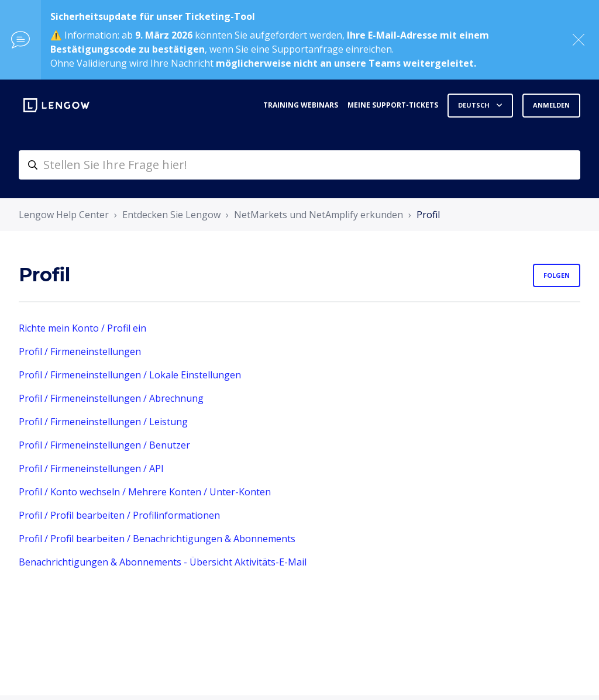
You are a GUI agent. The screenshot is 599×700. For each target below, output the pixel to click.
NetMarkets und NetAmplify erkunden (319, 215)
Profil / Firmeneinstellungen (80, 351)
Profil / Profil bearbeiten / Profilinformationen (119, 515)
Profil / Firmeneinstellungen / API (91, 468)
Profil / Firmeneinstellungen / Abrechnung (111, 398)
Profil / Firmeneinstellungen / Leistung (103, 422)
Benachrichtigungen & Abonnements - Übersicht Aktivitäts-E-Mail (163, 562)
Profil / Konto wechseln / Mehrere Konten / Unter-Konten (145, 492)
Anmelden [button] (551, 105)
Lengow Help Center (64, 215)
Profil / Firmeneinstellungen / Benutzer (104, 445)
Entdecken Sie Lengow (171, 215)
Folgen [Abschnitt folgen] (557, 275)
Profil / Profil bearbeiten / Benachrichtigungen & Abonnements (157, 539)
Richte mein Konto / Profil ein (82, 328)
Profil (428, 215)
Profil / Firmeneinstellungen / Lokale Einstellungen (130, 375)
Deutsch (475, 105)
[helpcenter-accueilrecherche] (299, 165)
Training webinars (301, 105)
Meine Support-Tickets (393, 105)
